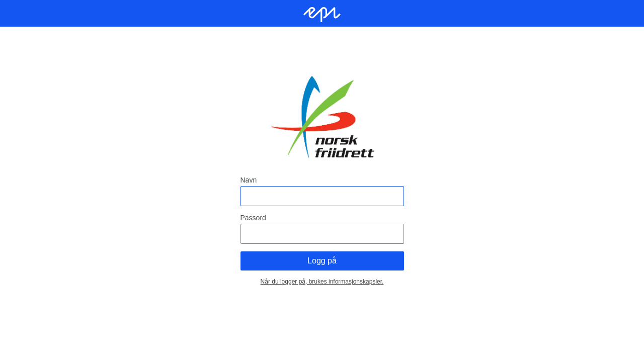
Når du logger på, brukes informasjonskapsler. (322, 282)
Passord (253, 218)
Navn (249, 180)
